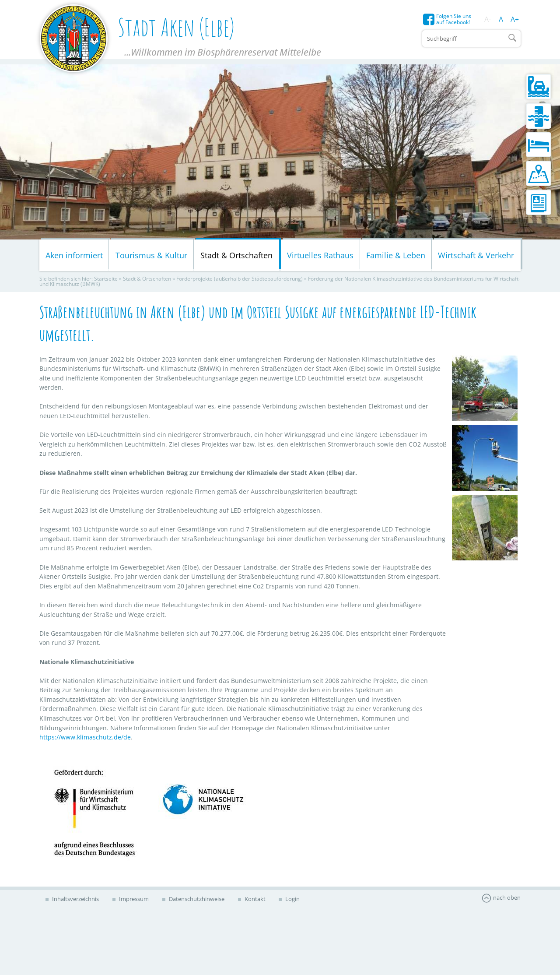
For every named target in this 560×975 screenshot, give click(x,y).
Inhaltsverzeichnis (75, 900)
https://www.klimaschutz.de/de (85, 739)
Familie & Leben (396, 257)
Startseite (106, 280)
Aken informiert (74, 257)
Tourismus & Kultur (151, 257)
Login (296, 900)
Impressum (135, 900)
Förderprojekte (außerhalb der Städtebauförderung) (240, 280)
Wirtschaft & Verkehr (476, 257)
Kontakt (257, 900)
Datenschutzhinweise (198, 900)
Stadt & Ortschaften (236, 257)
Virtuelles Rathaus (320, 257)
